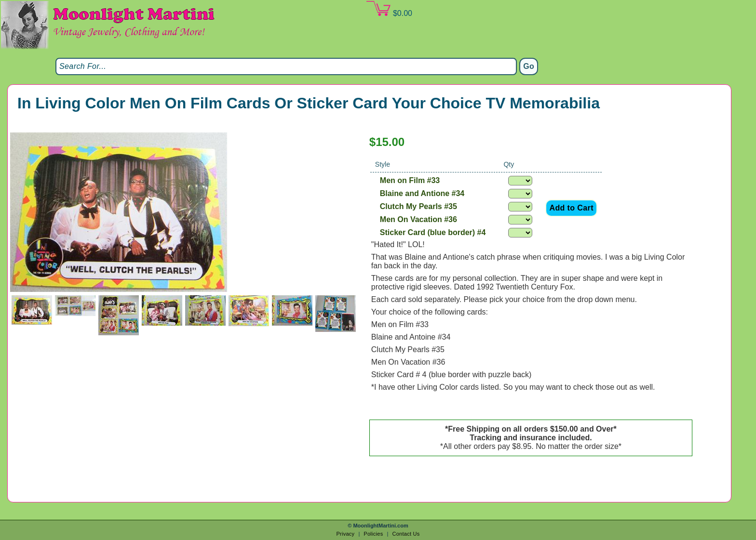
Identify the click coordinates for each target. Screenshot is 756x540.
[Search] (286, 66)
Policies (373, 534)
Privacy (345, 534)
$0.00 (389, 9)
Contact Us (406, 534)
